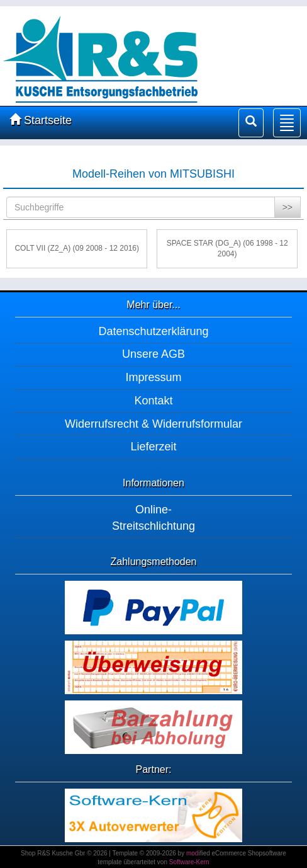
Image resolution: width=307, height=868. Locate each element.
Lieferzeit (153, 447)
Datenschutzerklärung (153, 331)
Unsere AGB (153, 354)
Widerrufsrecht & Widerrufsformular (153, 424)
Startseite (41, 120)
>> (287, 207)
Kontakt (153, 401)
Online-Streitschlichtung (153, 518)
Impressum (153, 377)
